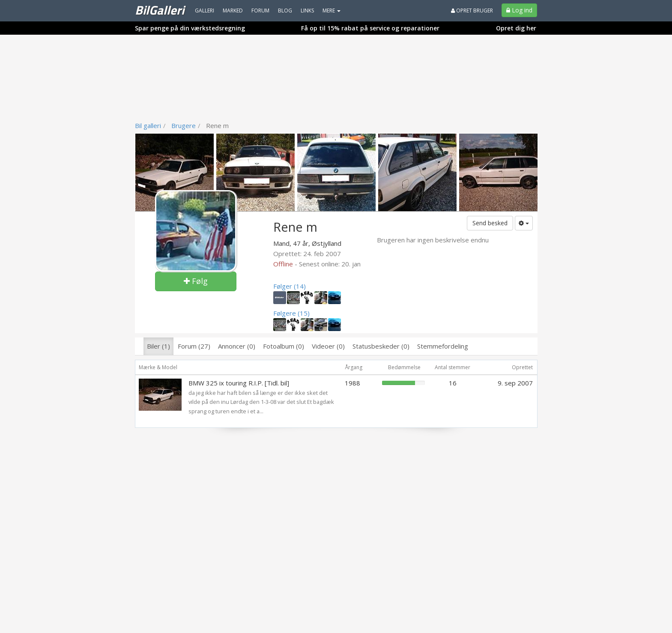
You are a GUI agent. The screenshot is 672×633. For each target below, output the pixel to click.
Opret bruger (472, 10)
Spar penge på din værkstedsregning (190, 28)
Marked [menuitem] (233, 10)
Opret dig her (516, 28)
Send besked (490, 223)
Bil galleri (148, 125)
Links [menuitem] (307, 10)
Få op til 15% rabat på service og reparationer (370, 28)
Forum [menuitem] (260, 10)
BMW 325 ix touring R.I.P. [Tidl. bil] (239, 383)
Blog (285, 10)
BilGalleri (160, 10)
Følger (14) (290, 286)
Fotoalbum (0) (284, 346)
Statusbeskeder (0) (381, 346)
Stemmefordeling (443, 346)
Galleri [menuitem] (205, 10)
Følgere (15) (291, 313)
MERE (332, 10)
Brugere (184, 125)
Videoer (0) (328, 346)
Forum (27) (194, 346)
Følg (196, 281)
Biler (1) (158, 346)
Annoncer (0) (237, 346)
